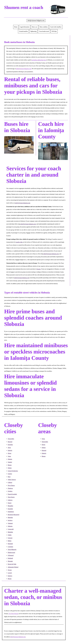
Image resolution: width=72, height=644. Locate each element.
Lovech (10, 573)
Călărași (10, 482)
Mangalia (10, 517)
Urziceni (10, 538)
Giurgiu (10, 474)
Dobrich (10, 450)
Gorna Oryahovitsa (13, 471)
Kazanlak (10, 509)
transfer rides (19, 242)
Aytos (9, 448)
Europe (39, 269)
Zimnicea (10, 488)
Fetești (10, 503)
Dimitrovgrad (11, 552)
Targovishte (11, 439)
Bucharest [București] (13, 515)
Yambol (10, 462)
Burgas (10, 465)
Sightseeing (33, 31)
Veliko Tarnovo (12, 480)
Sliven (9, 453)
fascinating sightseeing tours (39, 60)
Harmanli (10, 544)
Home (16, 27)
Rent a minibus (44, 27)
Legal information (25, 27)
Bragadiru (10, 506)
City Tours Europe (13, 614)
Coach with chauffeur (56, 27)
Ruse (9, 477)
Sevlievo (10, 520)
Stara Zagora (11, 497)
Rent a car (35, 27)
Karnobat (10, 445)
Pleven (10, 579)
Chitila (10, 535)
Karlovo (10, 576)
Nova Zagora (11, 485)
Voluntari (10, 523)
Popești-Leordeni (12, 494)
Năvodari (10, 561)
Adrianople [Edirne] (13, 567)
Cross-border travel (44, 31)
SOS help (54, 31)
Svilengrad (11, 555)
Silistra (10, 468)
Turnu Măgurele (12, 550)
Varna (9, 456)
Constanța (10, 547)
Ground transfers (23, 31)
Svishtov (10, 491)
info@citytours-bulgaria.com (36, 20)
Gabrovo (10, 500)
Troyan (10, 570)
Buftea (10, 541)
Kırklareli (10, 558)
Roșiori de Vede (12, 564)
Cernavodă (11, 529)
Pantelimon (11, 512)
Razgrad (10, 442)
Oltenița (10, 459)
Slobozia (10, 526)
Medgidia (10, 532)
